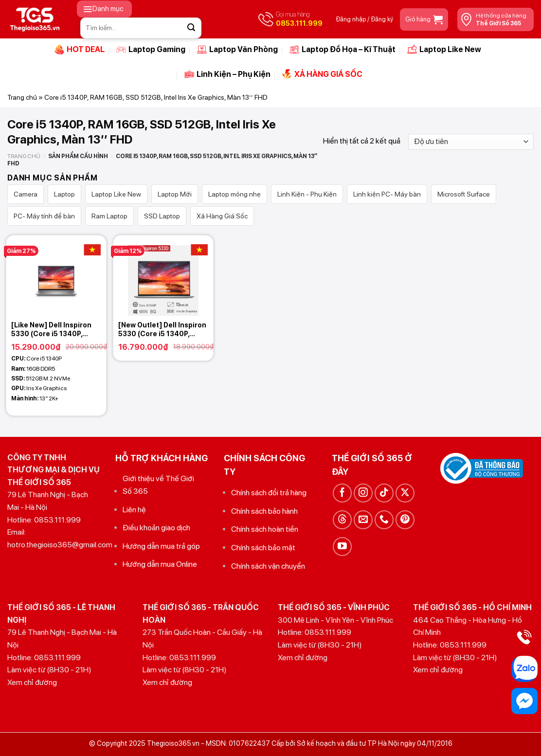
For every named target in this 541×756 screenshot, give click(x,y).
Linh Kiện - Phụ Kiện (307, 194)
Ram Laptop (109, 216)
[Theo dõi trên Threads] (342, 520)
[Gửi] (191, 28)
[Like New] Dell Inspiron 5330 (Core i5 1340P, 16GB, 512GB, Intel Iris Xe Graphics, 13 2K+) (54, 330)
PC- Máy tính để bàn (44, 216)
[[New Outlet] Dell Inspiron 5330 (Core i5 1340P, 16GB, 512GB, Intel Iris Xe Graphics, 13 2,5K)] (163, 276)
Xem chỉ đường (32, 682)
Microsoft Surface (464, 194)
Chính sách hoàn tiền (265, 529)
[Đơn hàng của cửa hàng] (471, 142)
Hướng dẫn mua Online (160, 564)
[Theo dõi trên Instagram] (363, 493)
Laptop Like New (444, 50)
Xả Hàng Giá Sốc (222, 216)
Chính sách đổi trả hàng (269, 493)
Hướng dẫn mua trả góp (161, 546)
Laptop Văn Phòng (237, 50)
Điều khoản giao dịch (156, 528)
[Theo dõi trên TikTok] (384, 493)
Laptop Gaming (151, 50)
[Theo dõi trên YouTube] (342, 547)
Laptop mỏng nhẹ (234, 194)
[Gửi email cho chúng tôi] (363, 520)
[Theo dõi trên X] (405, 493)
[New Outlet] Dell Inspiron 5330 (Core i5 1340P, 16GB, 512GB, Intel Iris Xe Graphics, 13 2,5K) (162, 330)
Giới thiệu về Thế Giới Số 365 (158, 485)
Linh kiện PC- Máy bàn (387, 194)
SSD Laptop (162, 216)
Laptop (64, 194)
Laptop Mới (175, 194)
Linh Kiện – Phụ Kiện (227, 74)
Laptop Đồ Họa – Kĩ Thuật (343, 50)
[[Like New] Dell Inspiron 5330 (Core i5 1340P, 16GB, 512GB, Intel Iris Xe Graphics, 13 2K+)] (56, 276)
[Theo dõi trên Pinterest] (405, 520)
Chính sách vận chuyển (268, 566)
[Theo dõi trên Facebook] (342, 493)
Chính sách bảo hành (264, 511)
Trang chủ (22, 97)
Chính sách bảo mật (263, 548)
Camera (26, 194)
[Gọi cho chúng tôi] (384, 520)
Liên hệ (134, 510)
